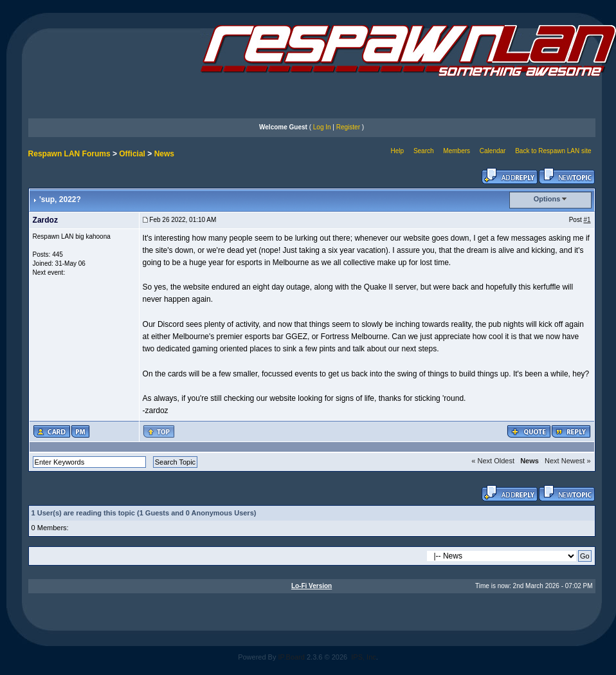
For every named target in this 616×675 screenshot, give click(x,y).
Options (547, 199)
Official (132, 154)
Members (457, 151)
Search (424, 151)
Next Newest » (568, 461)
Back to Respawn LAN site (553, 151)
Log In (322, 127)
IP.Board (292, 657)
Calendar (493, 151)
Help (398, 151)
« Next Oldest (493, 461)
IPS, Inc (364, 657)
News (164, 154)
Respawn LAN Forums (69, 154)
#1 (587, 220)
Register (348, 127)
